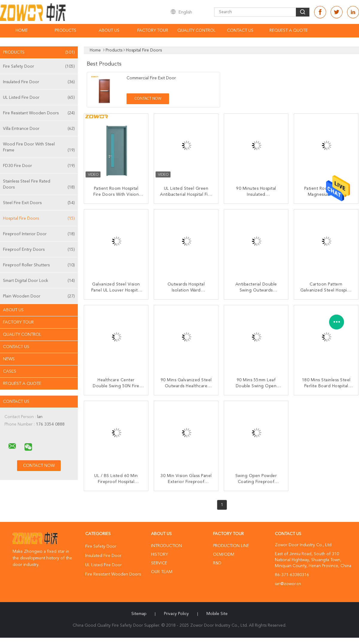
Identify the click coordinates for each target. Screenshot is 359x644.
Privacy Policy (176, 614)
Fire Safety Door (39, 66)
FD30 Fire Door (39, 166)
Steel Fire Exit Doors (39, 203)
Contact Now (148, 99)
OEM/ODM (224, 555)
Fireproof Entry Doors (39, 250)
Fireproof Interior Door (39, 234)
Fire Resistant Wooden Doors (39, 113)
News (9, 359)
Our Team (162, 572)
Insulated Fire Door (39, 82)
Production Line (231, 546)
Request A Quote (289, 31)
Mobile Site (217, 614)
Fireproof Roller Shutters (39, 265)
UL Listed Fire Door (39, 98)
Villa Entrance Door (39, 129)
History (159, 555)
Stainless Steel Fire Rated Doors (39, 185)
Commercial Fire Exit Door (151, 78)
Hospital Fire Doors (39, 218)
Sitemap (139, 614)
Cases (10, 371)
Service (159, 563)
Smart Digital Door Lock (39, 281)
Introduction (166, 546)
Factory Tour (153, 31)
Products (66, 31)
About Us (109, 31)
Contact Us (240, 31)
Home (22, 31)
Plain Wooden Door (39, 296)
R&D (217, 563)
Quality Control (197, 31)
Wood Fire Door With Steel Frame (39, 148)
